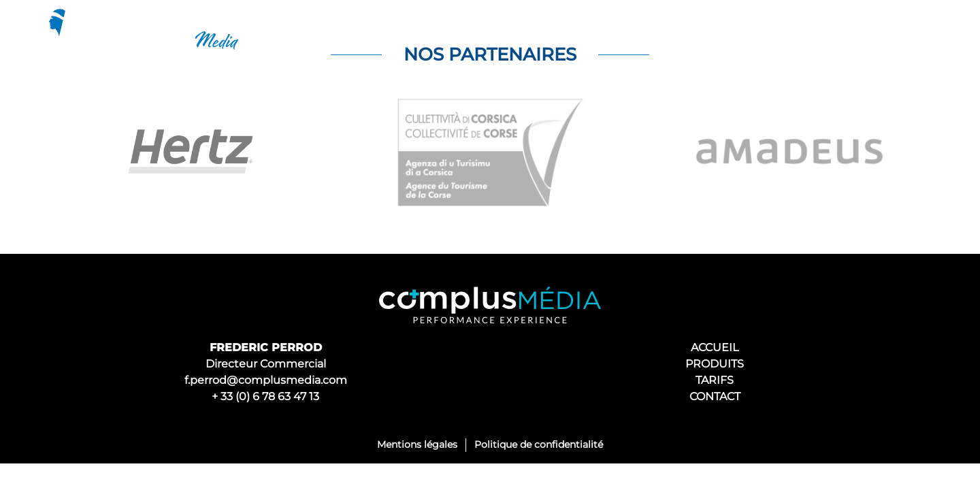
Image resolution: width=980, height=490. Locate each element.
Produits (709, 29)
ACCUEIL (715, 347)
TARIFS (715, 380)
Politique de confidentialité (539, 444)
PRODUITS (715, 364)
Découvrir (607, 29)
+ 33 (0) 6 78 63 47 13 (265, 396)
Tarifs (796, 29)
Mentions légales (417, 444)
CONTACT (715, 396)
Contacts (883, 29)
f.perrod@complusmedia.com (266, 380)
